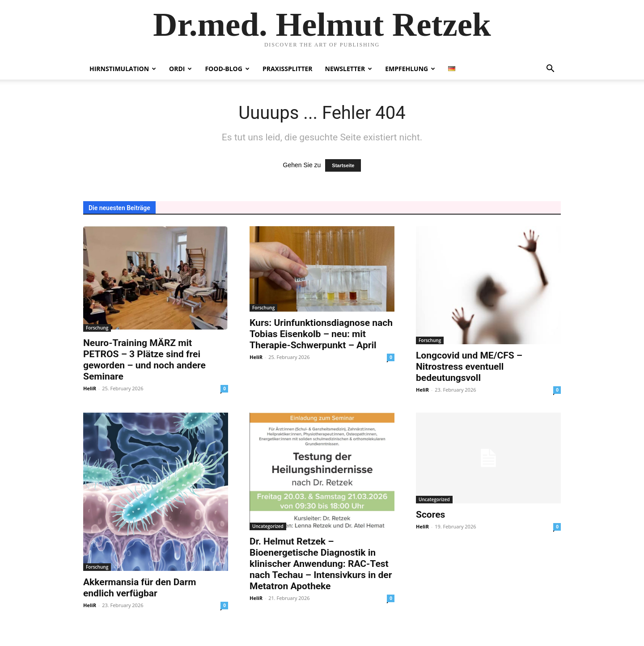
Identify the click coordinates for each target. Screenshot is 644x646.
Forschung (97, 328)
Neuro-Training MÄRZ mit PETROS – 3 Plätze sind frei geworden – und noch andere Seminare (144, 360)
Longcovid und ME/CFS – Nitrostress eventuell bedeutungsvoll (469, 367)
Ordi (180, 69)
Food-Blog (227, 69)
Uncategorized (268, 526)
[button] (550, 70)
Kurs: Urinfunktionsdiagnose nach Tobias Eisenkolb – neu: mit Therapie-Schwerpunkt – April (321, 334)
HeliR (90, 388)
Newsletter (349, 69)
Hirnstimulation (123, 69)
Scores (430, 515)
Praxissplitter (288, 69)
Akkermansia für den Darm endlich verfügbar (140, 588)
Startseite (343, 165)
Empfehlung (410, 69)
